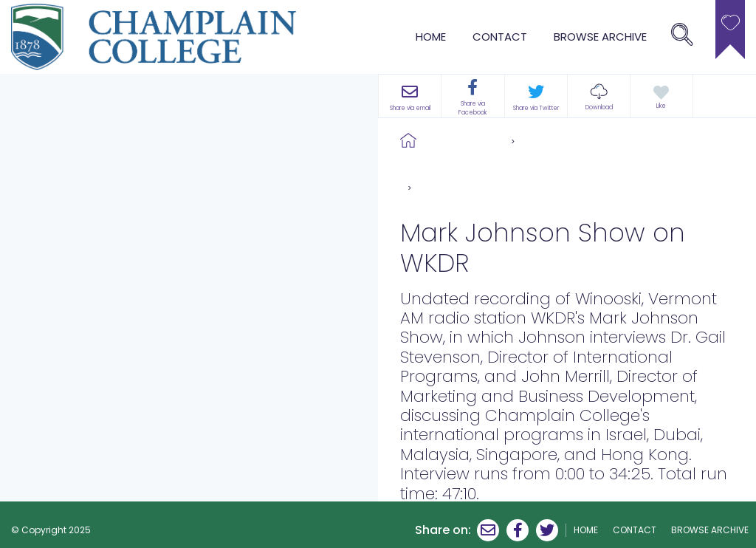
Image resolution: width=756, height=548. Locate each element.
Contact (500, 37)
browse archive (600, 37)
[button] (599, 96)
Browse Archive (464, 140)
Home (431, 37)
